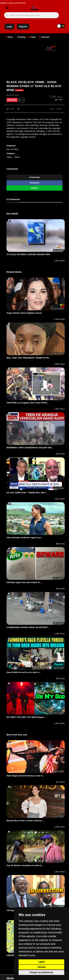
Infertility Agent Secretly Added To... (24, 582)
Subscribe (12, 100)
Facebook (35, 183)
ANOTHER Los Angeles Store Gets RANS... (28, 403)
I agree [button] (41, 962)
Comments (34, 177)
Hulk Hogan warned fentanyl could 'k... (25, 776)
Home (9, 37)
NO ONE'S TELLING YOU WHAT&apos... (26, 717)
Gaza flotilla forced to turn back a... (24, 672)
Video (32, 37)
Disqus (34, 188)
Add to (59, 109)
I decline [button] (41, 967)
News (17, 157)
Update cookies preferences (13, 3)
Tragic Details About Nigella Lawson (24, 313)
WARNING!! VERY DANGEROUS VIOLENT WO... (30, 448)
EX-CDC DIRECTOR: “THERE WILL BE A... (27, 493)
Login (9, 27)
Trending (20, 37)
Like (10, 109)
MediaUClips (13, 95)
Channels (44, 37)
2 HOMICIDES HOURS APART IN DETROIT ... (28, 627)
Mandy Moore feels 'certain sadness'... (25, 821)
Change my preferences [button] (41, 972)
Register (23, 27)
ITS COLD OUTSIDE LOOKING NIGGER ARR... (29, 254)
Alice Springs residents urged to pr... (25, 537)
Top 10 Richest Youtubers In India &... (25, 865)
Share (52, 109)
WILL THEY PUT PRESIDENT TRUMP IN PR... (28, 358)
